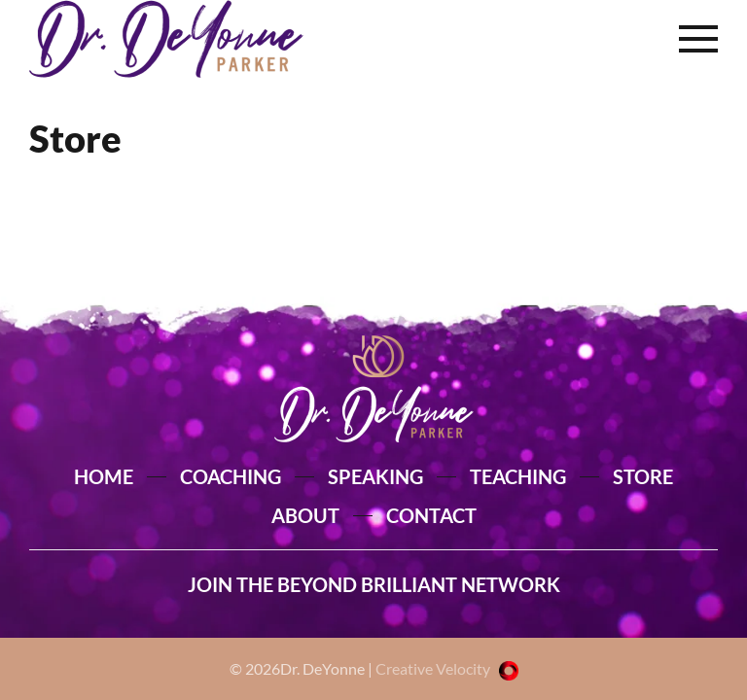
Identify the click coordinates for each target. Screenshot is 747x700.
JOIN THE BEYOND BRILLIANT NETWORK (374, 584)
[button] (698, 39)
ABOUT (305, 515)
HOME (104, 476)
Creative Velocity (447, 668)
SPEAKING (375, 476)
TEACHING (518, 476)
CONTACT (431, 515)
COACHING (231, 476)
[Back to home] (166, 39)
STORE (643, 476)
